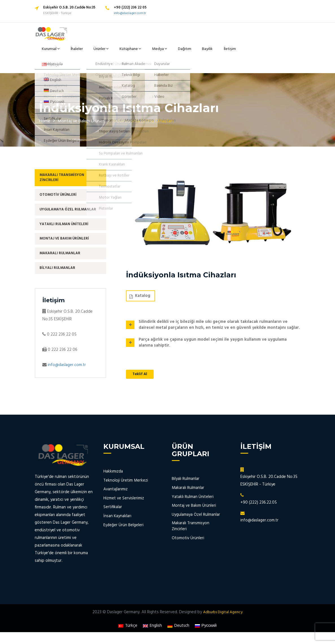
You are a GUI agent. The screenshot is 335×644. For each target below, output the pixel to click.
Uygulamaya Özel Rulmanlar (70, 205)
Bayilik (198, 52)
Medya (157, 52)
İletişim (217, 52)
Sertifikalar (113, 511)
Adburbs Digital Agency (223, 615)
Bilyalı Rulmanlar (59, 270)
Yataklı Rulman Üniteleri (66, 221)
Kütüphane (131, 52)
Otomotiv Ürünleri (60, 188)
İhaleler (83, 52)
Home (45, 111)
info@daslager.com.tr (130, 13)
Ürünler (105, 52)
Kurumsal (60, 52)
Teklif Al (141, 365)
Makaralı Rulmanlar (61, 254)
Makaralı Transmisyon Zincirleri (64, 169)
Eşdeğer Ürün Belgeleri (124, 528)
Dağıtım (178, 52)
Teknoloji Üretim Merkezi (126, 484)
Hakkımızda (113, 475)
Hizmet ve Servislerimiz (124, 502)
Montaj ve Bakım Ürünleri (87, 111)
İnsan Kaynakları (118, 519)
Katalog (140, 286)
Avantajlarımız (116, 493)
